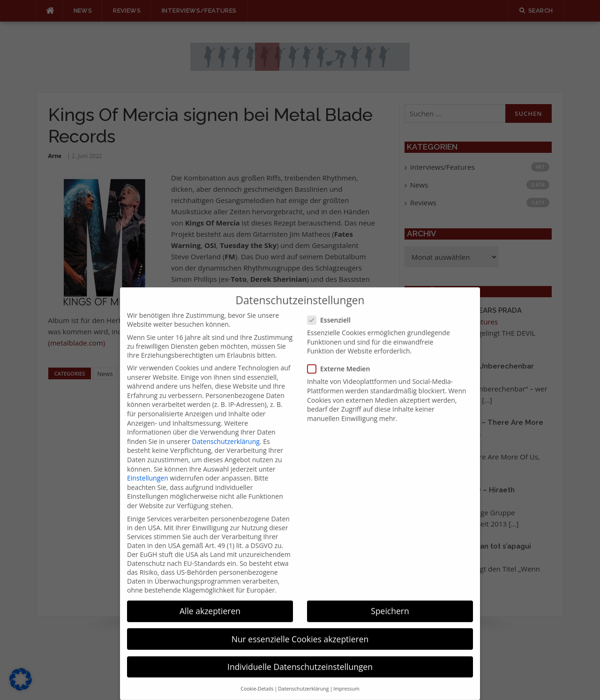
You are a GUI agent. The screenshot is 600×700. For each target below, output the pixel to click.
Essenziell (332, 308)
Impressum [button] (346, 677)
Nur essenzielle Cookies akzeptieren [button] (300, 627)
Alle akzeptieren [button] (210, 599)
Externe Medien (341, 357)
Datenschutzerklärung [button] (303, 677)
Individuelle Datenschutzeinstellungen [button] (300, 655)
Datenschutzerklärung (226, 429)
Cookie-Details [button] (257, 677)
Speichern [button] (390, 599)
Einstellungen (148, 466)
